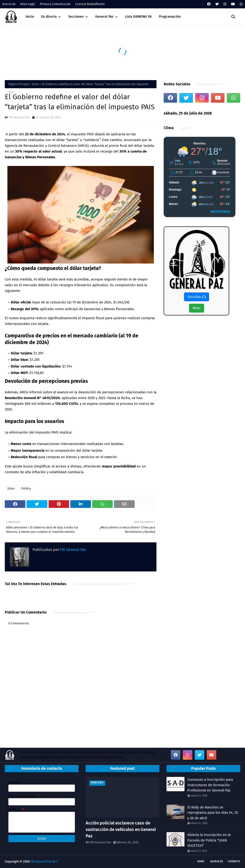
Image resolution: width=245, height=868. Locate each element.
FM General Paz (19, 117)
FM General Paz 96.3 (44, 861)
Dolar (36, 84)
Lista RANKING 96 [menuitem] (138, 17)
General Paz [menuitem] (104, 17)
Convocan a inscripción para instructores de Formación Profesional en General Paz (210, 785)
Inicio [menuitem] (30, 17)
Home (201, 861)
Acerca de (9, 4)
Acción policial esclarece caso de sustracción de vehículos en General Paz (121, 830)
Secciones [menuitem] (76, 17)
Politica (26, 489)
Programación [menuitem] (170, 17)
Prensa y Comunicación (55, 4)
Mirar (197, 308)
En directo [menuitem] (49, 17)
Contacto (234, 861)
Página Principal (19, 84)
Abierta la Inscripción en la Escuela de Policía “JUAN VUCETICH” (209, 840)
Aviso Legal (28, 4)
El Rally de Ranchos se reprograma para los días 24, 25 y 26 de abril (213, 813)
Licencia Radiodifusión (90, 4)
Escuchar (197, 297)
